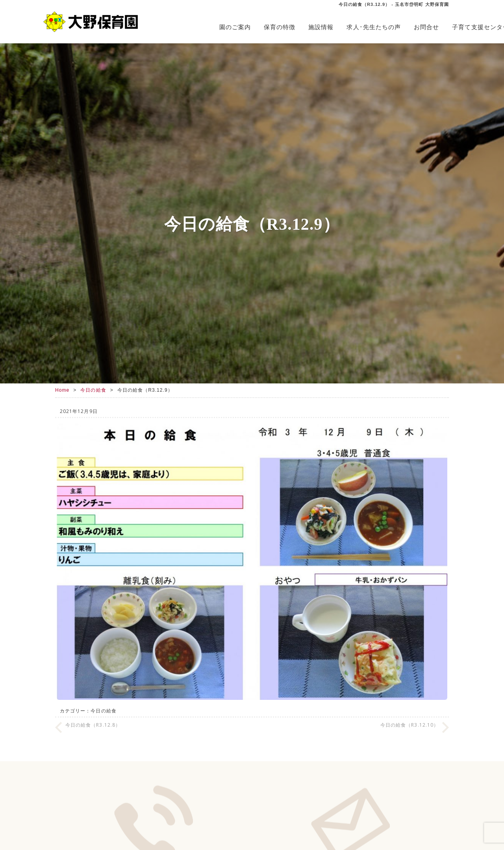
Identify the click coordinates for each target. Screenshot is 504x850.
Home (62, 390)
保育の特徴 (280, 27)
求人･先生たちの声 (374, 27)
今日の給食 (93, 390)
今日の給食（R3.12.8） (93, 725)
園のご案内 (235, 27)
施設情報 (321, 27)
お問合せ (426, 27)
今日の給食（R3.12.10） (409, 725)
